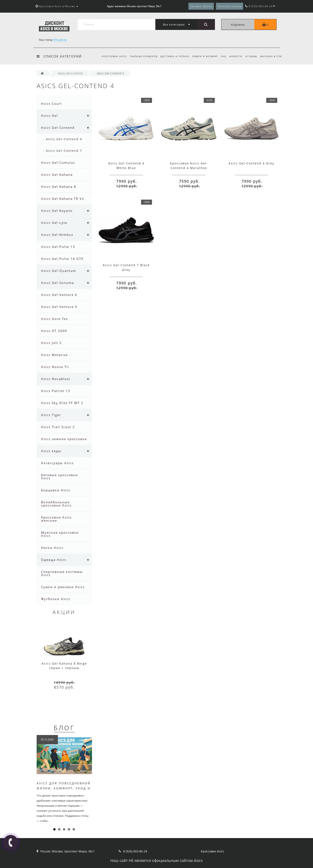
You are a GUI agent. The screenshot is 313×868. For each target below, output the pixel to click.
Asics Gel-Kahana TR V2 (63, 199)
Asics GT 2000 (54, 331)
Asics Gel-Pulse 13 (58, 247)
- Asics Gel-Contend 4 (63, 139)
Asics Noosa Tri (55, 367)
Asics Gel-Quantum (59, 271)
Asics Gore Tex (55, 319)
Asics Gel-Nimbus (57, 235)
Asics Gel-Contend (58, 128)
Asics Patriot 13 (56, 391)
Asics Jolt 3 (51, 343)
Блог (64, 728)
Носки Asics (52, 548)
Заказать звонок (201, 6)
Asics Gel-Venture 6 (59, 295)
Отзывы (251, 56)
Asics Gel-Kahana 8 (59, 187)
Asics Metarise (54, 355)
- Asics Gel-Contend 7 (63, 151)
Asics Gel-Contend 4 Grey (251, 163)
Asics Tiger (51, 415)
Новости (235, 56)
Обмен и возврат (203, 56)
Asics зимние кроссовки (64, 439)
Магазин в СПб (271, 56)
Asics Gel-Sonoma (57, 283)
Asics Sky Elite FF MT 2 (62, 403)
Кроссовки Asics (110, 56)
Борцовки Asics (56, 490)
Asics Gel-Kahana (57, 175)
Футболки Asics (56, 599)
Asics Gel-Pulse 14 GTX (62, 259)
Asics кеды (51, 451)
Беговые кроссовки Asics (59, 476)
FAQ (222, 56)
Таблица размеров (140, 56)
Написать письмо (230, 6)
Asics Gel (49, 116)
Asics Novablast (56, 379)
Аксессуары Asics (57, 463)
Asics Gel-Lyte (54, 223)
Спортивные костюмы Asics (62, 573)
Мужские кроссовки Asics (60, 534)
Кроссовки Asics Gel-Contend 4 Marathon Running (189, 168)
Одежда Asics (54, 560)
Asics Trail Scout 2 (58, 427)
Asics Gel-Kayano (57, 211)
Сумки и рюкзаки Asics (63, 587)
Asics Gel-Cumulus (58, 163)
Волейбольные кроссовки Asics (56, 504)
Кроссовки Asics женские (56, 519)
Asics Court (51, 103)
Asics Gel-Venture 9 (59, 307)
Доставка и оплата (172, 56)
